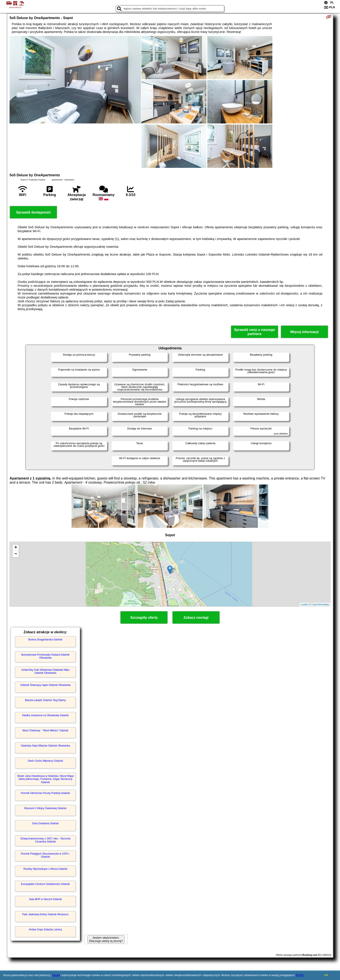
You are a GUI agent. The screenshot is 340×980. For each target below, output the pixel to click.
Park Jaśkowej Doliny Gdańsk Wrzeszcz (45, 914)
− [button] (16, 554)
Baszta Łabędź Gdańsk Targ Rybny (45, 700)
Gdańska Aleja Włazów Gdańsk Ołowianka (45, 746)
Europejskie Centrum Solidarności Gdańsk (45, 884)
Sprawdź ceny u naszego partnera (254, 332)
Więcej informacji (304, 332)
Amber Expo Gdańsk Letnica (45, 930)
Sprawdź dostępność (33, 212)
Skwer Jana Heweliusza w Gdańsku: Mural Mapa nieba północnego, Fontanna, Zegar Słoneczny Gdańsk (45, 779)
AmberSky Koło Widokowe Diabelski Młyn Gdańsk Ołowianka (45, 671)
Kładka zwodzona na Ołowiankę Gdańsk (45, 715)
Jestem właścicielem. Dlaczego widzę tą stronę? (106, 939)
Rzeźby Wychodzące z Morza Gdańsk (45, 869)
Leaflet (304, 604)
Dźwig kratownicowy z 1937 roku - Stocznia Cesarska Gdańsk (45, 840)
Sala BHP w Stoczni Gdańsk (45, 899)
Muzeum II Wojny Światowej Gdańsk (45, 808)
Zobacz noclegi (196, 618)
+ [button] (16, 548)
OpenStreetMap (321, 604)
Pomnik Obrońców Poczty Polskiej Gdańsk (45, 793)
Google (56, 975)
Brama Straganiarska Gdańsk (45, 640)
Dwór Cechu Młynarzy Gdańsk (45, 761)
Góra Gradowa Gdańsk (45, 823)
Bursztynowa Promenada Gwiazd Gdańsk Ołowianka (45, 656)
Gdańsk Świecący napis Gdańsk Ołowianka (45, 685)
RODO (300, 975)
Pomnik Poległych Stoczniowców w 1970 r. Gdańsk (45, 855)
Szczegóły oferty (144, 618)
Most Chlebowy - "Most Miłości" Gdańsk (45, 731)
